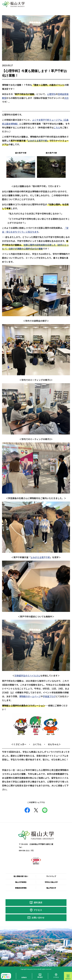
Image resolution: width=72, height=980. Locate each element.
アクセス (38, 910)
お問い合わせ (38, 918)
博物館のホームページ (30, 696)
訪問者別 (24, 977)
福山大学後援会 (21, 882)
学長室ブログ (49, 696)
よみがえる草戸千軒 (37, 141)
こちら (57, 127)
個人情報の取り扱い (21, 876)
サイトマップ (51, 876)
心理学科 (51, 94)
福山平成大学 (51, 888)
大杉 (66, 98)
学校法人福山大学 (51, 882)
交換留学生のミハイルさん (27, 676)
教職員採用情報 (21, 888)
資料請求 (38, 902)
